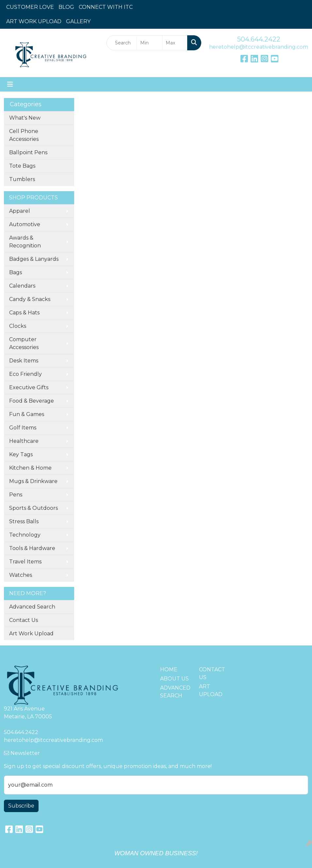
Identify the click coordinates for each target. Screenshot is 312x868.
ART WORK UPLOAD (34, 21)
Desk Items (24, 361)
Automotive (25, 224)
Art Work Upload (31, 634)
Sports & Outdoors (33, 508)
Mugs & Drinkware (33, 481)
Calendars (22, 286)
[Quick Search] (122, 43)
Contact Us (24, 620)
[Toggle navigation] (10, 84)
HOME (169, 669)
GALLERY (78, 21)
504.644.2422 (259, 39)
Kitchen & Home (30, 468)
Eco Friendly (25, 374)
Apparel (20, 211)
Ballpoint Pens (28, 152)
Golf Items (23, 428)
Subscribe (21, 806)
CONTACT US (212, 673)
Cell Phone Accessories (24, 135)
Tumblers (22, 179)
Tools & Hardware (32, 548)
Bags (16, 272)
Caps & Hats (24, 313)
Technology (25, 535)
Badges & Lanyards (34, 259)
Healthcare (24, 441)
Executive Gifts (29, 387)
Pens (16, 495)
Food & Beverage (32, 401)
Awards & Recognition (25, 242)
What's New (25, 118)
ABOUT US (174, 679)
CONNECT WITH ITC (106, 7)
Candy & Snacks (30, 299)
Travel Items (25, 562)
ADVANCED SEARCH (175, 692)
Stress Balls (24, 521)
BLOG (66, 7)
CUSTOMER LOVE (30, 7)
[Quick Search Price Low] (149, 43)
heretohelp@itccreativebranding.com (259, 47)
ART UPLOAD (211, 690)
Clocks (18, 326)
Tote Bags (22, 166)
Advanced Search (32, 607)
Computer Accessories (24, 343)
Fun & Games (27, 414)
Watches (21, 575)
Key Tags (21, 454)
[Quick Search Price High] (175, 43)
